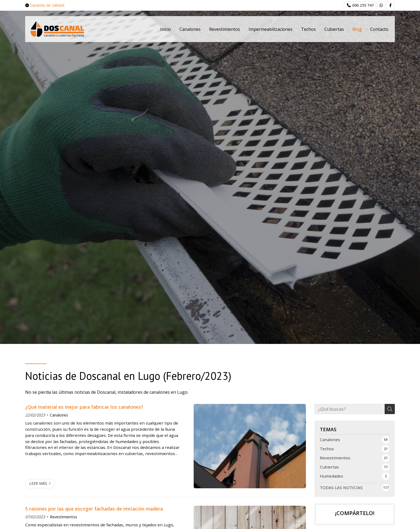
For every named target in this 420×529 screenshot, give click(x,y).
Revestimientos (63, 517)
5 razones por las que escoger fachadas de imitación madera (94, 509)
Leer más (38, 483)
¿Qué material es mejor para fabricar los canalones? (84, 407)
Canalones (59, 415)
